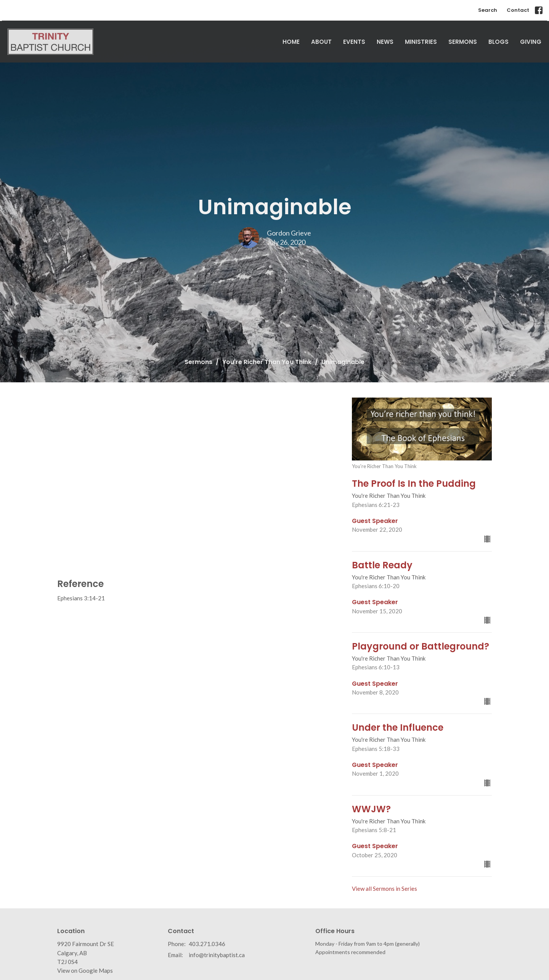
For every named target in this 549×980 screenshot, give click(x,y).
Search (488, 10)
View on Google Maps (85, 970)
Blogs (498, 42)
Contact (518, 10)
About (321, 42)
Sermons (463, 42)
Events (354, 42)
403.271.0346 (207, 944)
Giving (531, 42)
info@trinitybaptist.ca (217, 955)
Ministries (421, 42)
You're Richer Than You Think (267, 362)
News (385, 42)
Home (291, 42)
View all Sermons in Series (384, 889)
